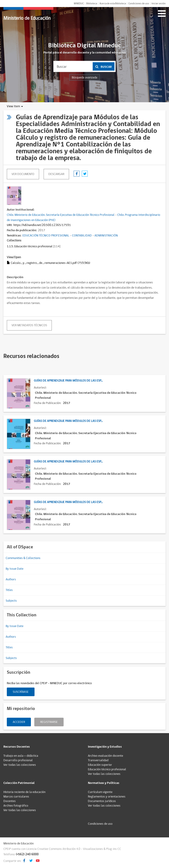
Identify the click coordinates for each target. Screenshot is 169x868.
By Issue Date (15, 569)
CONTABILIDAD (82, 236)
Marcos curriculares (16, 797)
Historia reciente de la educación (24, 792)
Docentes (10, 801)
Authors (11, 579)
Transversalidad (98, 760)
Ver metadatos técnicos (29, 325)
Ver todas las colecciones (20, 765)
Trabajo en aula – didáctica (21, 756)
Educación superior (100, 765)
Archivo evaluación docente (106, 756)
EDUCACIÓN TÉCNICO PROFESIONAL (46, 236)
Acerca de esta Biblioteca (113, 4)
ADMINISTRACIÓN (106, 236)
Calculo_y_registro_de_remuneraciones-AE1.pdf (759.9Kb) (48, 263)
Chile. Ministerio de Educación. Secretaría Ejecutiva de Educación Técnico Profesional (61, 215)
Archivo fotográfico (16, 806)
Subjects (11, 601)
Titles (9, 590)
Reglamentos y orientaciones (107, 797)
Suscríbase (21, 692)
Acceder (19, 722)
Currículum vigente (100, 792)
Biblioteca (92, 4)
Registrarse (49, 722)
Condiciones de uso (139, 4)
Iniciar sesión (159, 4)
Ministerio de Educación (27, 18)
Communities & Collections (23, 558)
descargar (56, 174)
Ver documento (23, 174)
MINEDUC (79, 4)
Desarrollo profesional (18, 760)
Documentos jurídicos (102, 801)
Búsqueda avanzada (84, 78)
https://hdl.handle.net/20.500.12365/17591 (42, 225)
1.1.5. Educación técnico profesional (30, 246)
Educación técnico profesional (107, 769)
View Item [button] (15, 106)
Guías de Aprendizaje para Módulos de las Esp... (68, 381)
